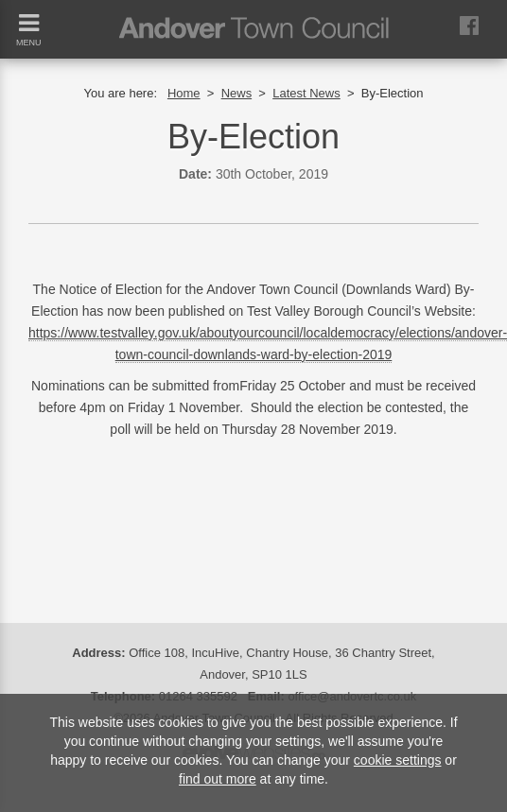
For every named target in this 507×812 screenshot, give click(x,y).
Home (184, 93)
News (237, 93)
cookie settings (398, 760)
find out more (218, 779)
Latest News (306, 93)
